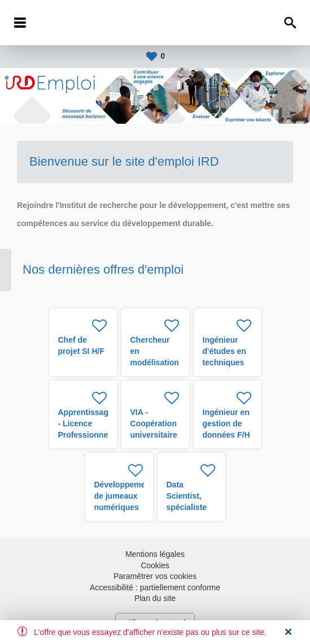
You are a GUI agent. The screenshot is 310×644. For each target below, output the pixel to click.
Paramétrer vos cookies (155, 576)
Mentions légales (155, 554)
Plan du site (155, 598)
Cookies (155, 565)
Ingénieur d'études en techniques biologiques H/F (225, 362)
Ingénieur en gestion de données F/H (226, 423)
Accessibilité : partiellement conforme (155, 587)
